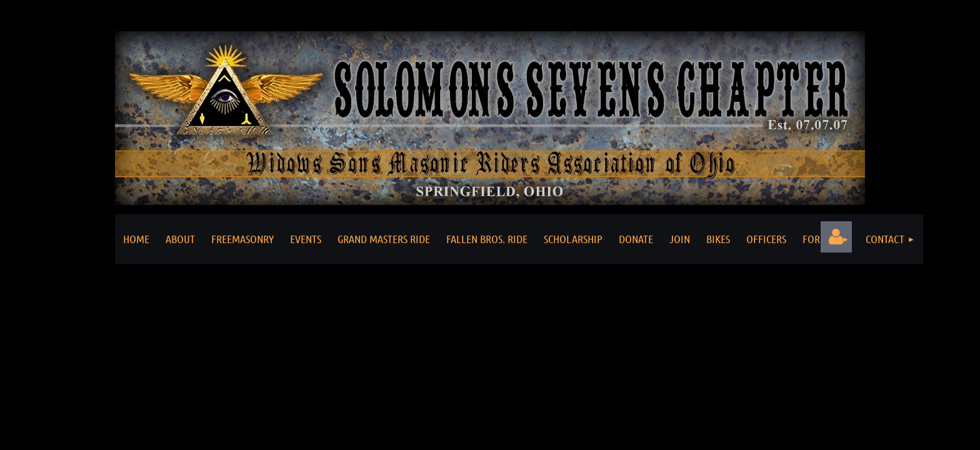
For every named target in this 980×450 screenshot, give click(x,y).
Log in (836, 237)
